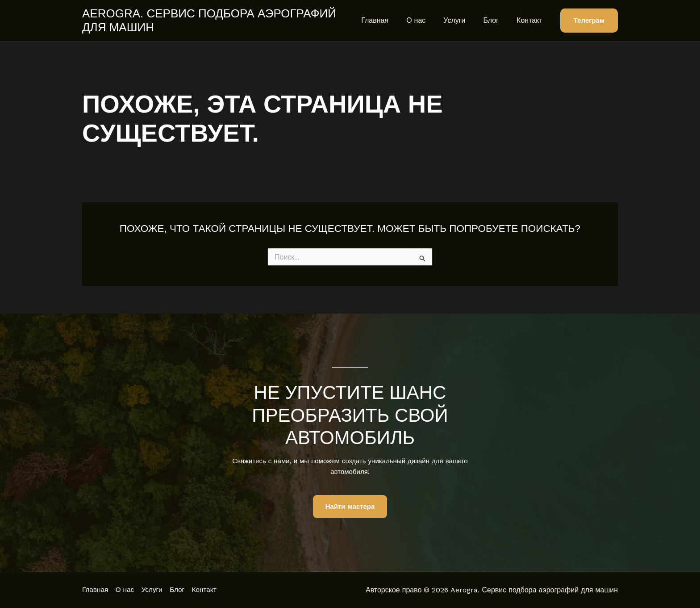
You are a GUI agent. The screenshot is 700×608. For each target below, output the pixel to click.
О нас (428, 20)
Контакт (531, 20)
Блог (497, 20)
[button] (589, 21)
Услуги (463, 20)
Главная (391, 20)
